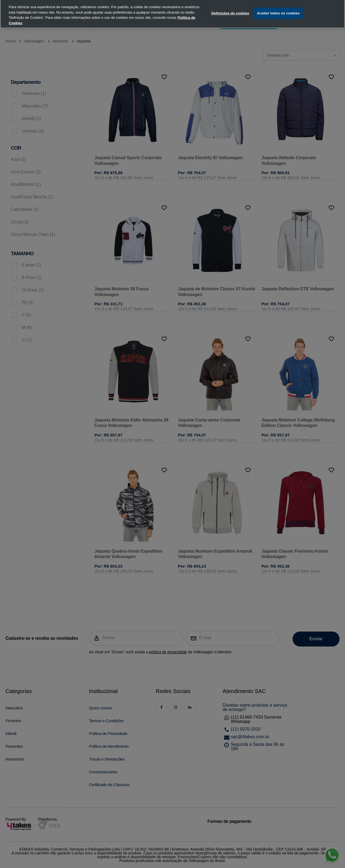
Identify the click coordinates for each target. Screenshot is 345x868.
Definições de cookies (230, 7)
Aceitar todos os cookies (278, 7)
